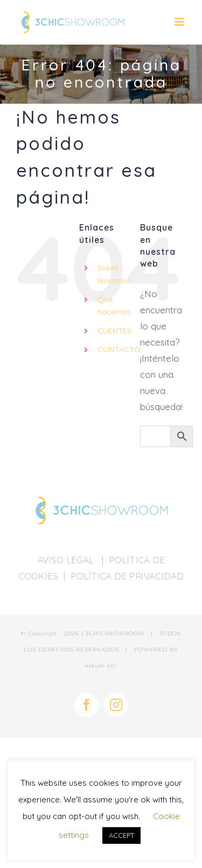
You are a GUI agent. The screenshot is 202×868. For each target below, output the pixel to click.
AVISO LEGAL (67, 560)
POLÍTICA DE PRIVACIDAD (127, 576)
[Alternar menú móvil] (180, 22)
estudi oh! (101, 666)
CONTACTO (119, 349)
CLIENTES (114, 331)
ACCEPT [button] (121, 835)
